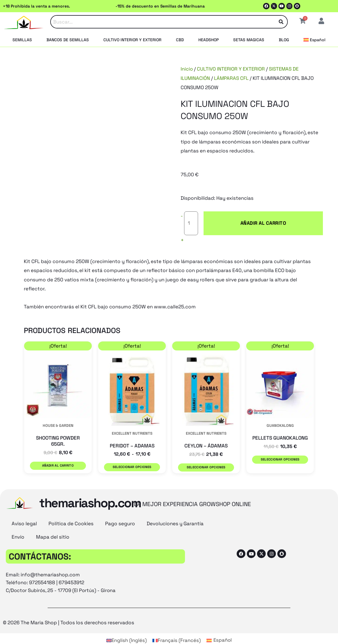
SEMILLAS (22, 40)
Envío (18, 526)
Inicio (187, 69)
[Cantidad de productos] (191, 219)
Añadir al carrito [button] (58, 456)
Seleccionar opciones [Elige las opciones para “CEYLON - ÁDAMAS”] (206, 458)
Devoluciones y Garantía (175, 512)
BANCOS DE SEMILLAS (68, 40)
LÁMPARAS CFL (232, 78)
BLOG (284, 40)
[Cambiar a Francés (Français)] (176, 628)
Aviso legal (24, 512)
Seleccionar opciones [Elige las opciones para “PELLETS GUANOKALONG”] (280, 450)
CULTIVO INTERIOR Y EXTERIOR (132, 40)
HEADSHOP (208, 40)
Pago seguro (120, 512)
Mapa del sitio (53, 526)
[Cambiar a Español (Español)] (219, 628)
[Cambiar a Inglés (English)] (126, 628)
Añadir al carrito (241, 218)
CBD (180, 40)
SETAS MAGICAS (249, 40)
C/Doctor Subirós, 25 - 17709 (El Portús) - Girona (62, 579)
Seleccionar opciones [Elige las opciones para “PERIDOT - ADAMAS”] (132, 458)
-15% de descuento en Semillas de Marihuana (160, 6)
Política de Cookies (71, 512)
